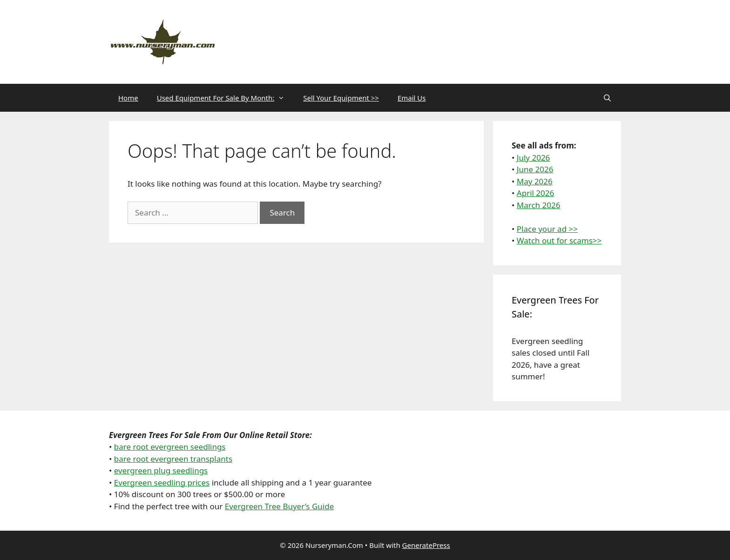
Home (128, 98)
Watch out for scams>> (559, 240)
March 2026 (539, 205)
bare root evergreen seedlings (170, 447)
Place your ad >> (547, 229)
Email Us (412, 98)
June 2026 (535, 169)
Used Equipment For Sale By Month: (226, 98)
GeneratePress (426, 545)
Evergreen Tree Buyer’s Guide (280, 506)
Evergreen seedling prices (162, 482)
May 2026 (535, 181)
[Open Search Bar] (607, 98)
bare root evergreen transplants (173, 459)
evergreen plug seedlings (161, 470)
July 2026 (534, 158)
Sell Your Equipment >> (341, 98)
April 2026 (535, 193)
